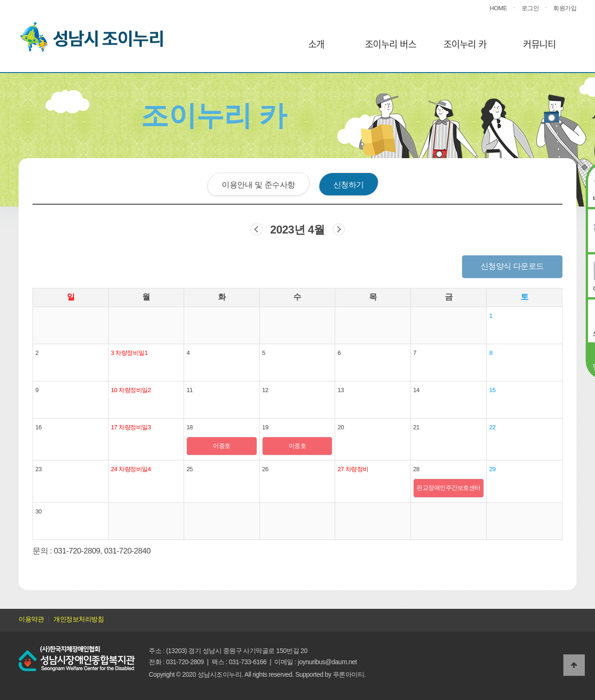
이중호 (222, 446)
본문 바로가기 (0, 0)
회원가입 (565, 8)
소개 (316, 44)
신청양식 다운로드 (512, 266)
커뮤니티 (539, 44)
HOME (499, 8)
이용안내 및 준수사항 (258, 185)
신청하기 (349, 185)
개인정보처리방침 (79, 619)
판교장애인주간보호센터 (449, 488)
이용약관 (31, 619)
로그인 (530, 8)
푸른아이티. (349, 674)
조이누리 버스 (391, 44)
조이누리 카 (465, 44)
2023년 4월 (297, 230)
